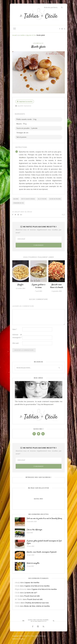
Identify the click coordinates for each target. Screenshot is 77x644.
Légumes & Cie (31, 35)
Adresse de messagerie (17, 336)
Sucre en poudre (55, 199)
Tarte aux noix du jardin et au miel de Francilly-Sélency (44, 519)
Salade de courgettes (33, 563)
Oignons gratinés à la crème (39, 286)
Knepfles (21, 285)
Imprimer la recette (25, 101)
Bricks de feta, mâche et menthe (37, 606)
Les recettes (21, 35)
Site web (15, 343)
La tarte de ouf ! (31, 593)
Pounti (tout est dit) (32, 596)
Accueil (14, 35)
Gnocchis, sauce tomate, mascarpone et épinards (42, 552)
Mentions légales (18, 639)
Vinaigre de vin (19, 203)
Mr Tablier (19, 599)
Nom (15, 329)
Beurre (16, 199)
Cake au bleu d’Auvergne (34, 530)
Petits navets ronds (28, 199)
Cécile (30, 212)
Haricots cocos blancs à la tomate (57, 286)
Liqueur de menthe (32, 582)
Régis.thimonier (21, 589)
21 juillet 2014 (18, 212)
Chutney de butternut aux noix (37, 603)
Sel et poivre (42, 199)
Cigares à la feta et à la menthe (37, 586)
